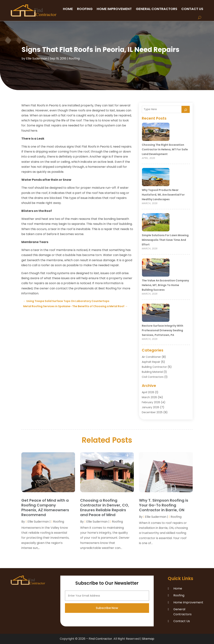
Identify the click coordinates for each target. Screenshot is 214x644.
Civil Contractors (153, 377)
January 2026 (151, 407)
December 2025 (152, 412)
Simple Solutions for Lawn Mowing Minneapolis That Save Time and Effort (165, 240)
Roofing (85, 9)
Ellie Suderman (37, 58)
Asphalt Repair (151, 362)
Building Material (152, 372)
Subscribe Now (107, 636)
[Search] (186, 109)
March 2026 (149, 397)
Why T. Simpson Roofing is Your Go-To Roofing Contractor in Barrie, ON (164, 505)
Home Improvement (114, 9)
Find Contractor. (101, 639)
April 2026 (148, 392)
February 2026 (151, 402)
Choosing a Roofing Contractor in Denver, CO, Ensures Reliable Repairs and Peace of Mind (105, 508)
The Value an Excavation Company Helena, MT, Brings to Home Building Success (165, 285)
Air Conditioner (151, 357)
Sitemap (148, 639)
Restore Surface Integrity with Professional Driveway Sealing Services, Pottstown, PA (162, 330)
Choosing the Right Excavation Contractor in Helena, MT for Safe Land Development (165, 149)
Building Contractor (154, 367)
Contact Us (192, 9)
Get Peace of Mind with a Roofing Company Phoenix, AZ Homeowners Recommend (45, 508)
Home (68, 9)
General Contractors (157, 9)
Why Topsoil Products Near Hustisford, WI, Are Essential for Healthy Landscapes (163, 195)
